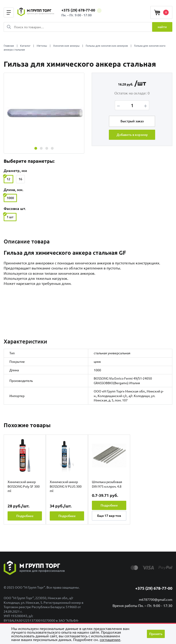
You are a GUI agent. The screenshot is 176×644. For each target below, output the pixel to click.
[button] (36, 148)
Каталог (25, 46)
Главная (9, 46)
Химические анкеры (66, 46)
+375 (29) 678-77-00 (81, 10)
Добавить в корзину (132, 135)
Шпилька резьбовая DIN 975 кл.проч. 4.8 (107, 484)
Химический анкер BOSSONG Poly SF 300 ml (24, 486)
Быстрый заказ (132, 121)
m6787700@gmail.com (156, 599)
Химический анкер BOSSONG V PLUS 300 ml (66, 486)
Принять (156, 634)
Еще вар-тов (109, 515)
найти (162, 27)
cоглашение (110, 639)
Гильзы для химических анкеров (107, 46)
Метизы (42, 46)
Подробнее (25, 516)
